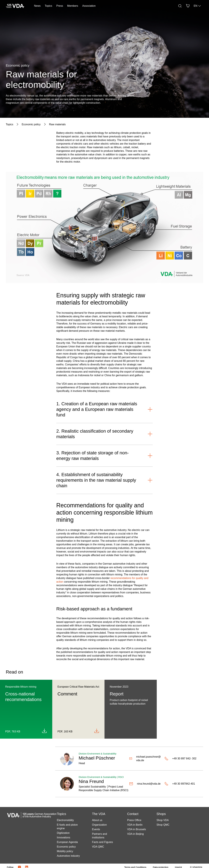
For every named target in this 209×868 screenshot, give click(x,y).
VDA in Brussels (137, 829)
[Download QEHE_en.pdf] (44, 731)
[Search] (180, 6)
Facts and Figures (102, 842)
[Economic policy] (31, 124)
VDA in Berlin (135, 825)
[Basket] (188, 6)
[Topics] (10, 124)
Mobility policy (65, 851)
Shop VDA (163, 820)
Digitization (63, 833)
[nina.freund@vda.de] (145, 784)
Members (73, 6)
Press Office (134, 820)
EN (197, 6)
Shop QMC (163, 825)
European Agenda (67, 842)
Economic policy (66, 847)
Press (60, 6)
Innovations (64, 837)
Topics (48, 6)
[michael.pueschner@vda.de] (145, 759)
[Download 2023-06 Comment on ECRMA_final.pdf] (97, 731)
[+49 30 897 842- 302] (181, 759)
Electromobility (65, 820)
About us (97, 820)
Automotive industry (68, 856)
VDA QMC (98, 847)
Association (89, 6)
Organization (99, 825)
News (37, 6)
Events (96, 829)
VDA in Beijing (135, 834)
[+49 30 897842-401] (181, 784)
